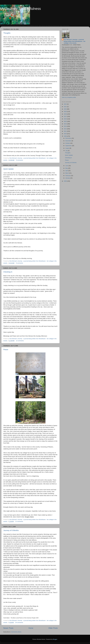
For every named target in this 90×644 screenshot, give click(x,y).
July (67, 151)
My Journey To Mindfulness (20, 9)
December (68, 138)
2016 (65, 119)
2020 (65, 109)
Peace (6, 350)
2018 (65, 114)
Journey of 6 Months (11, 530)
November (68, 141)
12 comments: (20, 341)
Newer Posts (8, 628)
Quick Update (8, 169)
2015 (65, 121)
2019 (65, 111)
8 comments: (20, 263)
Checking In (8, 272)
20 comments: (19, 623)
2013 (65, 126)
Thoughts (7, 33)
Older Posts (53, 628)
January (68, 178)
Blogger (55, 639)
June (67, 166)
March (67, 173)
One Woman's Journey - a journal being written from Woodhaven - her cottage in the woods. (75, 41)
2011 (65, 131)
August (67, 148)
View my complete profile (69, 97)
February (68, 176)
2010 (65, 134)
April (67, 171)
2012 (65, 129)
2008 (65, 181)
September (69, 146)
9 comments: (20, 160)
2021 (65, 107)
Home (31, 628)
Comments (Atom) (16, 632)
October (68, 143)
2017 (65, 116)
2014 (65, 124)
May (67, 168)
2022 (65, 104)
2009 (65, 136)
